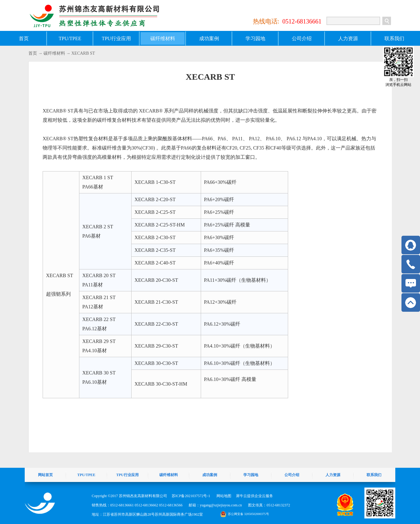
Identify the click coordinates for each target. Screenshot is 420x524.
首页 (24, 38)
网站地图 (223, 496)
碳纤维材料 (54, 53)
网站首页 (45, 475)
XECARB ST (83, 53)
